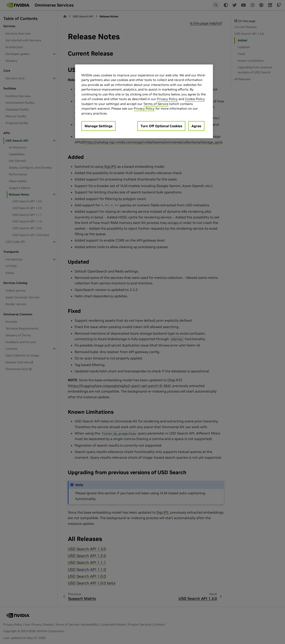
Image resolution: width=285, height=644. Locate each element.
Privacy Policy (167, 99)
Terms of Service (156, 104)
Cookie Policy (195, 99)
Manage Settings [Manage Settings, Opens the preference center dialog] (98, 126)
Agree (196, 126)
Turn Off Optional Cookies (161, 126)
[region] (144, 101)
